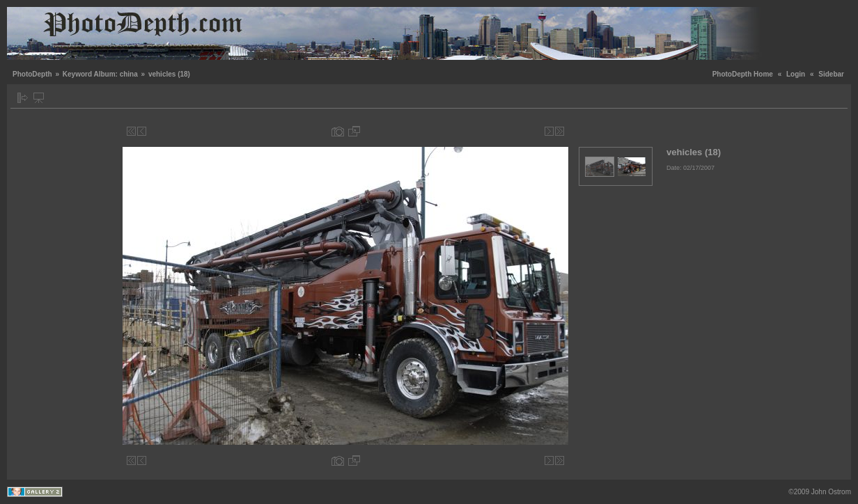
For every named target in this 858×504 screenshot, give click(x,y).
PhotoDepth (32, 74)
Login (796, 74)
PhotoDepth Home (743, 74)
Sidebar (831, 74)
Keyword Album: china (100, 74)
